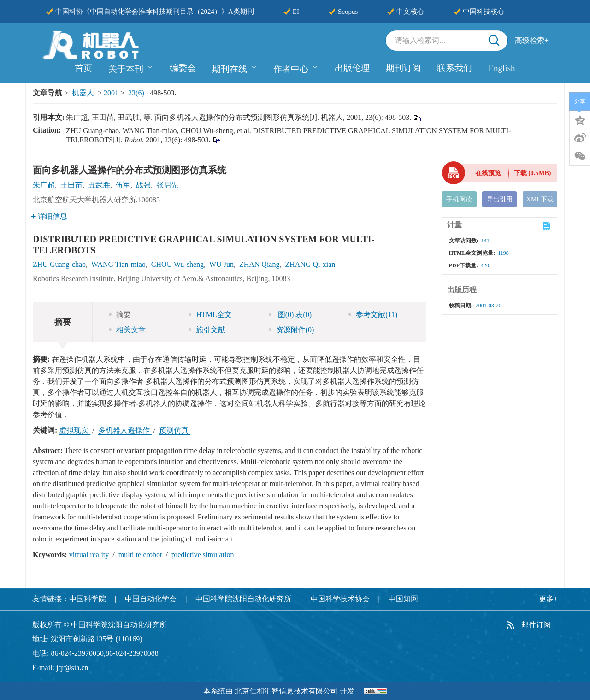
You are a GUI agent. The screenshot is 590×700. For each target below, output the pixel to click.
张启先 (167, 185)
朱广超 (44, 185)
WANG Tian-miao (118, 264)
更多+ (548, 599)
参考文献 (373, 315)
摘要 (120, 315)
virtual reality (90, 555)
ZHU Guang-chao (59, 264)
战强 (143, 185)
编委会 (183, 68)
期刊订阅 (403, 68)
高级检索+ (532, 40)
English (501, 68)
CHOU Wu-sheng (177, 264)
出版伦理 (352, 68)
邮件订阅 (536, 625)
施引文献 (207, 330)
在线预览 (488, 173)
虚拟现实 (75, 430)
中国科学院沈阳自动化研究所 (243, 599)
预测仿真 (175, 430)
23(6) (137, 93)
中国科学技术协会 (340, 599)
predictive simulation (204, 555)
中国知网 (403, 599)
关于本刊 (131, 68)
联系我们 (454, 68)
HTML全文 (210, 315)
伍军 (123, 185)
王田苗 (71, 185)
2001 (111, 93)
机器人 (83, 93)
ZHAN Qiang (260, 264)
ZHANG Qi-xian (310, 264)
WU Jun (221, 264)
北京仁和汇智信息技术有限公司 (286, 691)
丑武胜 (99, 185)
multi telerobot (141, 555)
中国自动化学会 (151, 599)
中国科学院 (88, 599)
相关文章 (127, 330)
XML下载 (540, 199)
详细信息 (49, 216)
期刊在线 (235, 68)
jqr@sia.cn (72, 668)
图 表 (290, 315)
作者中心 (296, 68)
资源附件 (292, 330)
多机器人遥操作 (125, 430)
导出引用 (500, 199)
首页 (83, 68)
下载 (533, 173)
